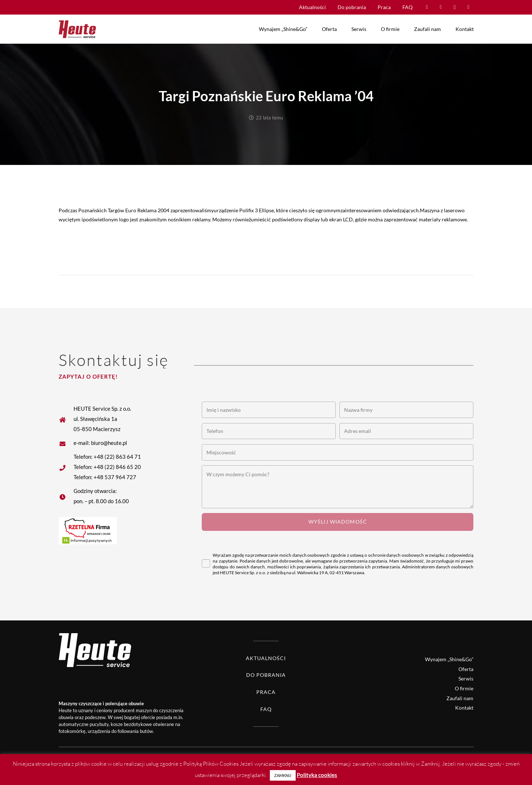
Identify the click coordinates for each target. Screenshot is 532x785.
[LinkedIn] (469, 7)
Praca (266, 692)
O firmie (464, 688)
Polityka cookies (317, 775)
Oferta (466, 669)
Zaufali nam (460, 698)
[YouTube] (441, 7)
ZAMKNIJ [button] (283, 775)
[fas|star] (66, 443)
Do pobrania (266, 675)
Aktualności (266, 658)
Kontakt (464, 708)
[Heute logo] (78, 29)
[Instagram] (455, 7)
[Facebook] (427, 7)
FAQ (266, 709)
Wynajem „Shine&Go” (449, 659)
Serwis (466, 679)
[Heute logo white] (82, 650)
